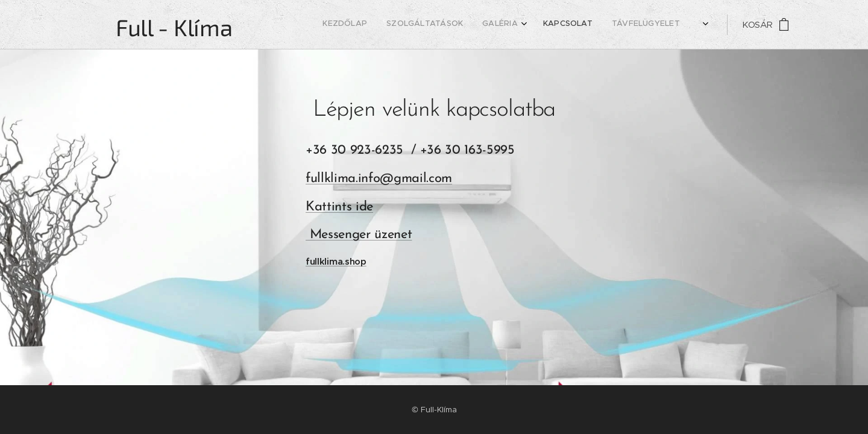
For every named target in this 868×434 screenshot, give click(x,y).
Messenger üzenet (359, 235)
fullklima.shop (336, 261)
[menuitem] (606, 25)
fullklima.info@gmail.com (379, 179)
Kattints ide (339, 207)
